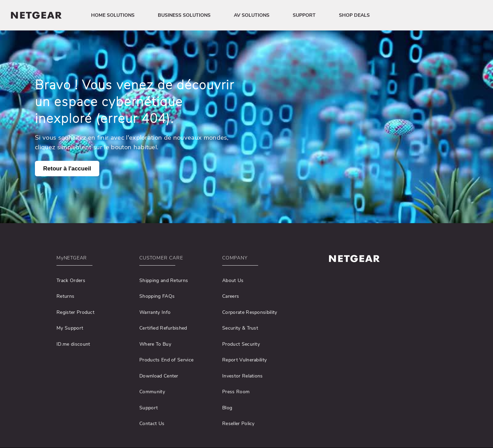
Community (152, 392)
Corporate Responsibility (250, 312)
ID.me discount (73, 344)
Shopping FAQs (157, 296)
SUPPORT (304, 15)
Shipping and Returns (164, 280)
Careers (231, 296)
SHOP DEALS (354, 15)
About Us (233, 280)
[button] (93, 260)
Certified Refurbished (163, 328)
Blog (227, 408)
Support (149, 408)
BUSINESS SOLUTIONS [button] (184, 15)
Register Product (75, 312)
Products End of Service (166, 360)
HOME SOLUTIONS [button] (113, 15)
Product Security (241, 344)
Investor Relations (243, 376)
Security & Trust (240, 328)
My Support (70, 328)
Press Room (236, 392)
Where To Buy (155, 344)
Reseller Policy (238, 424)
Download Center (159, 376)
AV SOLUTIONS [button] (252, 15)
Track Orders (71, 280)
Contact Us (152, 424)
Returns (65, 296)
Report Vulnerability (244, 360)
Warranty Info (155, 312)
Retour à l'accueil (67, 169)
